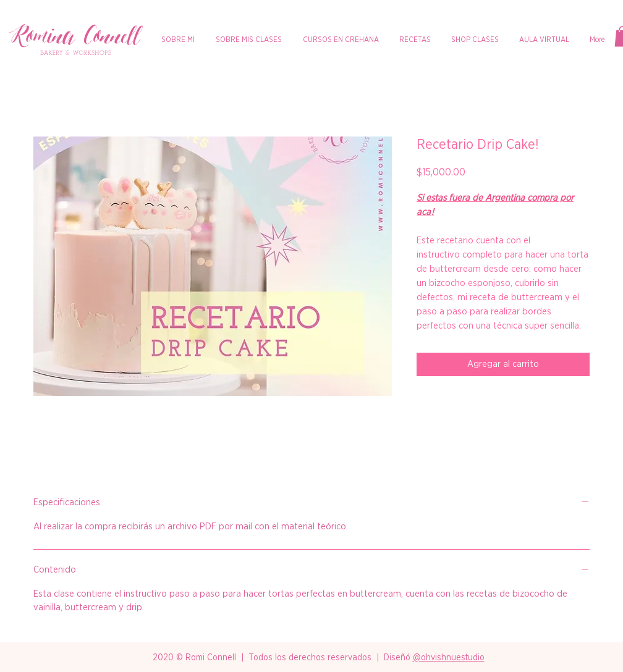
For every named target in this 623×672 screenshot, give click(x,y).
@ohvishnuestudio (449, 658)
